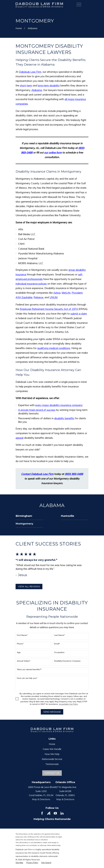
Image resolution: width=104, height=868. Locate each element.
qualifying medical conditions (54, 348)
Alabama (37, 90)
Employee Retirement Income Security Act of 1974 (49, 309)
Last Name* (60, 635)
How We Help (52, 754)
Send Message (52, 712)
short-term (26, 85)
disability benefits (64, 418)
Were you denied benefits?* (29, 669)
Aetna (57, 293)
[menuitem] (29, 516)
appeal (19, 438)
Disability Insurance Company (67, 661)
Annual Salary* (24, 661)
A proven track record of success (37, 410)
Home (52, 744)
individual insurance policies (31, 284)
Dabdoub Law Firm (30, 72)
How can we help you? (27, 678)
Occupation (59, 652)
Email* (57, 644)
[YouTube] (55, 813)
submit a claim (79, 314)
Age (19, 652)
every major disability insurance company (59, 405)
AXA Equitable (24, 297)
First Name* (22, 635)
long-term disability (49, 85)
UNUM (53, 297)
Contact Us (52, 773)
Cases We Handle (52, 749)
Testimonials (52, 764)
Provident (77, 293)
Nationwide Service (52, 759)
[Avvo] (49, 813)
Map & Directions (41, 799)
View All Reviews (29, 586)
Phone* (20, 644)
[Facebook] (42, 813)
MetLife (66, 293)
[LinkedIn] (62, 813)
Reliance (38, 297)
